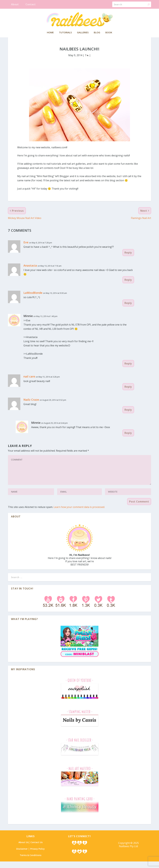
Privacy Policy (37, 855)
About (15, 4)
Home (50, 33)
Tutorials (65, 33)
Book (109, 33)
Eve (26, 249)
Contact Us (36, 849)
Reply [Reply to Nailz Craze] (128, 416)
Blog (97, 33)
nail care (29, 383)
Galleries (83, 33)
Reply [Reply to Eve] (128, 259)
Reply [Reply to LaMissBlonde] (128, 310)
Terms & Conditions (31, 862)
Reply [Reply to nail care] (128, 393)
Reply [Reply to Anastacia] (128, 286)
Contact (31, 4)
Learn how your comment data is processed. (79, 514)
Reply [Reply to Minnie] (128, 370)
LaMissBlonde (33, 299)
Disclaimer (22, 855)
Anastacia (30, 272)
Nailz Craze (31, 406)
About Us (23, 849)
